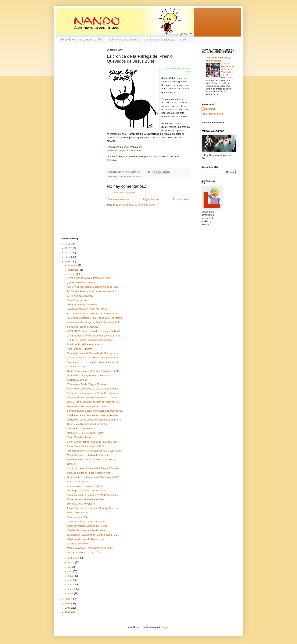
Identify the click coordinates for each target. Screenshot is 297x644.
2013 (68, 244)
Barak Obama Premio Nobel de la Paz (86, 446)
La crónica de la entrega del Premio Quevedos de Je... (95, 322)
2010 (68, 257)
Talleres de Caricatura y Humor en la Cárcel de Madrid (94, 318)
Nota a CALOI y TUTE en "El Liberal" (86, 433)
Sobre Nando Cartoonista (124, 40)
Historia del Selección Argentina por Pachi (88, 406)
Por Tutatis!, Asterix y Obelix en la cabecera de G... (93, 291)
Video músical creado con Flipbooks (85, 486)
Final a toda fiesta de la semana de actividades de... (93, 314)
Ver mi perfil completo (212, 114)
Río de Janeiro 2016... (78, 517)
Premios (131, 176)
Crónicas (122, 176)
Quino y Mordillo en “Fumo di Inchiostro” (87, 424)
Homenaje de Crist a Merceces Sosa (86, 499)
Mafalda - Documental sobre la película (87, 530)
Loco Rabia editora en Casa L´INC (84, 553)
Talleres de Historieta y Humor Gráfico (81, 40)
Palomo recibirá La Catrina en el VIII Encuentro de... (93, 495)
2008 (68, 599)
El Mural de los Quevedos (80, 296)
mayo (71, 576)
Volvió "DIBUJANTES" (78, 513)
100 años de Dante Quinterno (82, 305)
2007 (68, 604)
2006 (68, 608)
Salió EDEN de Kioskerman (81, 429)
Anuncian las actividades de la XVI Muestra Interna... (94, 389)
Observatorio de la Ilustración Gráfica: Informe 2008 (93, 477)
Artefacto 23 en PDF (77, 380)
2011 (68, 253)
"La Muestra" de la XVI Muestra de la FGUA (89, 278)
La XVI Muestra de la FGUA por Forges (87, 309)
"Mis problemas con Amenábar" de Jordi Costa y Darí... (95, 451)
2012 (68, 248)
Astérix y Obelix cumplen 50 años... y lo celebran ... (93, 459)
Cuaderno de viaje (76, 367)
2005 (68, 612)
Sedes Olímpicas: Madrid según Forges (87, 526)
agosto (71, 562)
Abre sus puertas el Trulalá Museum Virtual (89, 473)
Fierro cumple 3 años (78, 482)
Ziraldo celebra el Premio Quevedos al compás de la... (94, 336)
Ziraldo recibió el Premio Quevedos (85, 344)
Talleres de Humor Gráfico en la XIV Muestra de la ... (94, 353)
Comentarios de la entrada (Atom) (138, 205)
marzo (71, 585)
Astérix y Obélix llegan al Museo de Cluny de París (93, 287)
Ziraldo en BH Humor (78, 544)
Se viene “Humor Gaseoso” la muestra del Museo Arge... (96, 411)
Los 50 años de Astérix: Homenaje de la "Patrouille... (94, 398)
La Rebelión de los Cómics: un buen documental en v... (95, 420)
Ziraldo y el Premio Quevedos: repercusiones (90, 340)
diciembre (73, 265)
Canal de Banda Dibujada (160, 40)
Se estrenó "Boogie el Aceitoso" (83, 327)
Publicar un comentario (123, 193)
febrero (72, 589)
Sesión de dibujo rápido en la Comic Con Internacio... (94, 393)
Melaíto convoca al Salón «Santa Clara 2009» (90, 548)
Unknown (210, 109)
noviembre (73, 270)
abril (70, 580)
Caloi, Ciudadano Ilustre (79, 437)
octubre (72, 274)
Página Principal (151, 199)
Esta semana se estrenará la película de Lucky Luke (93, 362)
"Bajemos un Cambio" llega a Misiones (87, 384)
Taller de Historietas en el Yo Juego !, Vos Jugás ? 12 (228, 69)
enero (71, 593)
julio (70, 567)
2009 (68, 262)
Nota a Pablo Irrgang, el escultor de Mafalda (89, 375)
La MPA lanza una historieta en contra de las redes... (94, 415)
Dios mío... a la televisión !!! (81, 504)
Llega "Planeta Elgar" (78, 300)
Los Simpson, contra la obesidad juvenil (87, 491)
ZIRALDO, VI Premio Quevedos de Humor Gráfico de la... (96, 331)
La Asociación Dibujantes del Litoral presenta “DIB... (93, 535)
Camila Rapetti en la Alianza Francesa (86, 522)
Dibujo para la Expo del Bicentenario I (86, 539)
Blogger (165, 627)
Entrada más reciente (119, 199)
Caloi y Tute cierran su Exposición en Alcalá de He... (93, 402)
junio (70, 571)
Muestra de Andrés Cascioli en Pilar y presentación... (94, 358)
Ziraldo (139, 176)
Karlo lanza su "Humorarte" (81, 349)
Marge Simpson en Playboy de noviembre (88, 455)
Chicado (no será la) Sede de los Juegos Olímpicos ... (94, 468)
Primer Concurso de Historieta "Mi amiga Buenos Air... (94, 508)
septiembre (74, 558)
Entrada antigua (181, 199)
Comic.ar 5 (73, 464)
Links (183, 40)
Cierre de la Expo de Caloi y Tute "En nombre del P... (94, 371)
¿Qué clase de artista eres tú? (82, 283)
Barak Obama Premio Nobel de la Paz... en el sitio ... (94, 442)
